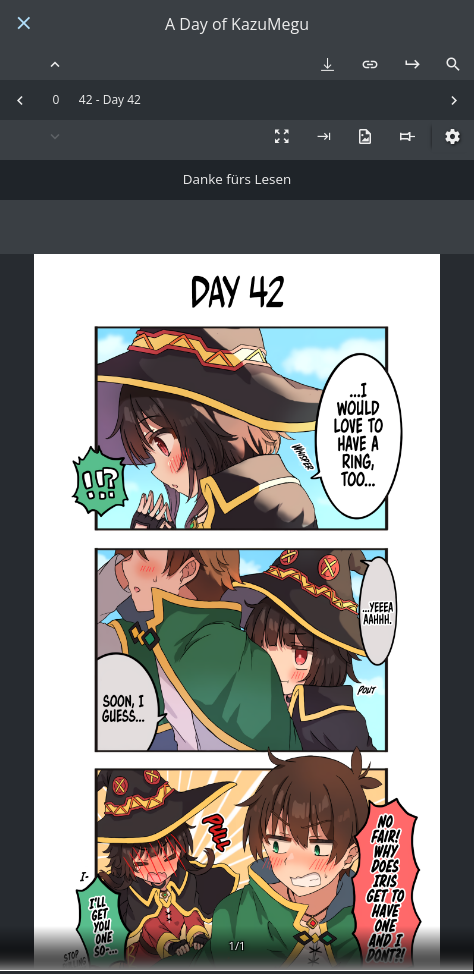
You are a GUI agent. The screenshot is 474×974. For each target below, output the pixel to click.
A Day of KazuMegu (237, 24)
